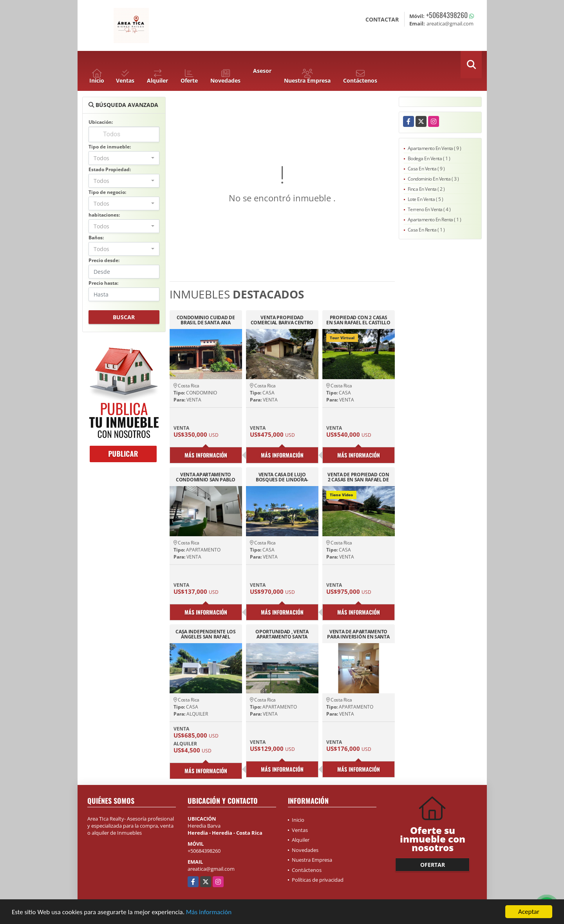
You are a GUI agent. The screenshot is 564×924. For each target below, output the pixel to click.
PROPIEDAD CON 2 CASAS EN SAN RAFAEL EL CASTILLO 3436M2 (358, 320)
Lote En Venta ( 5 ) (426, 199)
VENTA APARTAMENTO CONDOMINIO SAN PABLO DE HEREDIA (206, 477)
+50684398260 (447, 15)
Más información (209, 912)
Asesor (262, 71)
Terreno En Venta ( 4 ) (429, 209)
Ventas (300, 830)
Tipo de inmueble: (110, 147)
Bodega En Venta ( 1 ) (429, 158)
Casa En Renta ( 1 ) (426, 230)
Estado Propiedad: (110, 169)
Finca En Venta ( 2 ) (426, 189)
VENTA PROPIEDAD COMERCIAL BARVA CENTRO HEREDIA (282, 320)
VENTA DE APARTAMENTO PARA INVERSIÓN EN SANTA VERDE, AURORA (358, 634)
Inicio (298, 820)
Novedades (305, 850)
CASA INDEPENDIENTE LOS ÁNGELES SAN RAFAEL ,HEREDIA (205, 634)
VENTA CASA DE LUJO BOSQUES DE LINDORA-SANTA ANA (282, 477)
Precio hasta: (103, 283)
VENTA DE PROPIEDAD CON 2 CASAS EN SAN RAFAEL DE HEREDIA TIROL (358, 477)
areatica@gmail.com (211, 869)
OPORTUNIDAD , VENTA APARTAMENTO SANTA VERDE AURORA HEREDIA (282, 634)
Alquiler (301, 840)
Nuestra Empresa (312, 860)
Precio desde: (104, 260)
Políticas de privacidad (318, 880)
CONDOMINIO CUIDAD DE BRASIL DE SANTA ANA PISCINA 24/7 (206, 320)
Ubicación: (101, 122)
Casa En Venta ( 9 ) (426, 169)
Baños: (96, 238)
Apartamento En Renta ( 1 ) (435, 220)
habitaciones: (104, 215)
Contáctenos (307, 870)
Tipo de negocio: (107, 192)
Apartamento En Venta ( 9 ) (435, 148)
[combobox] (124, 158)
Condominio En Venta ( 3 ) (433, 179)
